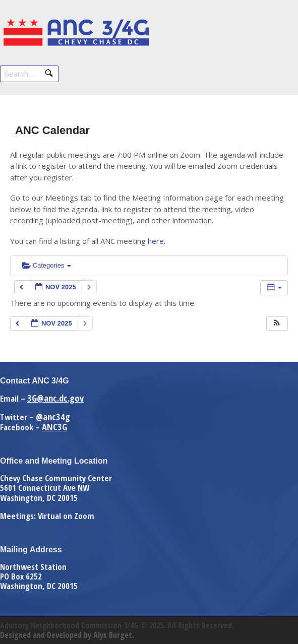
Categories (47, 265)
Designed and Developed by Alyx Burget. (67, 635)
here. (157, 241)
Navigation (277, 29)
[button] (277, 324)
